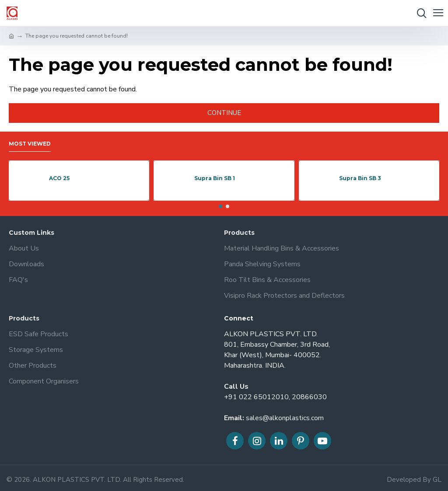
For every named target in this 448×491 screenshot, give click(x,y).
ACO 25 (59, 178)
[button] (220, 206)
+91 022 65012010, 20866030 (275, 397)
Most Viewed (30, 144)
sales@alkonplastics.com (285, 418)
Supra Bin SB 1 (215, 178)
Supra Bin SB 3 (360, 178)
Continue (224, 113)
